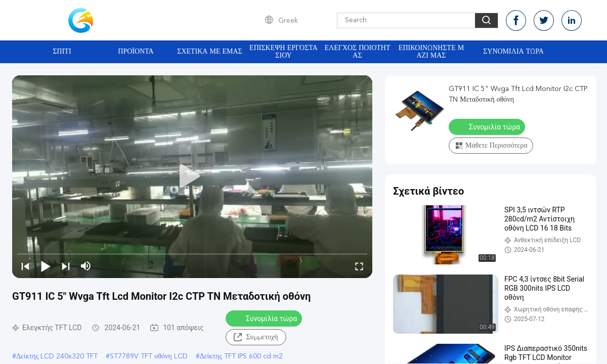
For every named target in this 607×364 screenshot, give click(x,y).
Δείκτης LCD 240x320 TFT (57, 356)
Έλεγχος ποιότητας (358, 52)
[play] (192, 176)
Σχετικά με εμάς (210, 52)
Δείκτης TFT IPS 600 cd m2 (241, 356)
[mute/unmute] (86, 266)
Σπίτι (62, 52)
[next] (66, 266)
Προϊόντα (136, 52)
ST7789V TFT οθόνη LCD (148, 356)
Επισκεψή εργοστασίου (284, 52)
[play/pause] (46, 266)
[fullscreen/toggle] (359, 266)
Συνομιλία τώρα (513, 52)
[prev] (25, 266)
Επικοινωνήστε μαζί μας (431, 52)
